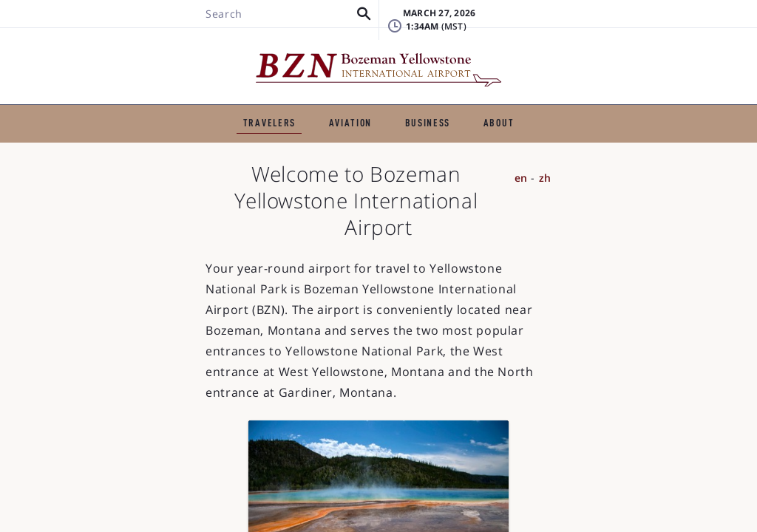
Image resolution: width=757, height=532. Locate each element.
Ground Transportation (251, 140)
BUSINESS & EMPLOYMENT (418, 102)
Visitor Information (371, 163)
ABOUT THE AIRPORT (576, 102)
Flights (138, 140)
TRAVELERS (154, 102)
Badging (687, 25)
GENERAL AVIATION (264, 102)
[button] (207, 54)
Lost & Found (579, 25)
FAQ (554, 48)
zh (718, 224)
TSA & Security (459, 140)
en (694, 224)
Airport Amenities (577, 140)
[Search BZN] (127, 54)
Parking (366, 140)
